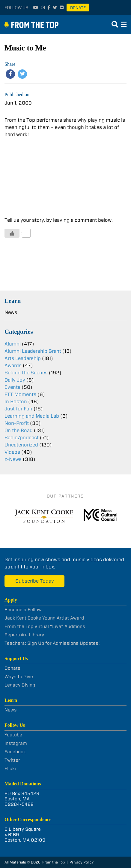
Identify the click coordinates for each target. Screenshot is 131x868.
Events (12, 387)
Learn (13, 301)
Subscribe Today (35, 581)
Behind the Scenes (26, 373)
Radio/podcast (22, 438)
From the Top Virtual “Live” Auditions (45, 626)
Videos (12, 452)
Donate (78, 8)
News (11, 312)
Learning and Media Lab (32, 416)
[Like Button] (12, 233)
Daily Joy (15, 380)
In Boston (16, 402)
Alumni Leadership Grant (33, 351)
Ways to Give (19, 677)
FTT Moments (20, 394)
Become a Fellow (23, 610)
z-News (13, 459)
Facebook (15, 752)
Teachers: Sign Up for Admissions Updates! (52, 643)
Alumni (13, 344)
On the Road (19, 430)
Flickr (10, 769)
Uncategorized (21, 445)
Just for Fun (18, 409)
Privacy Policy (82, 862)
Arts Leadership (23, 358)
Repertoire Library (24, 635)
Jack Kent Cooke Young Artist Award (44, 618)
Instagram (16, 743)
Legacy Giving (20, 685)
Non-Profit (17, 423)
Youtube (13, 735)
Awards (13, 365)
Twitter (12, 760)
